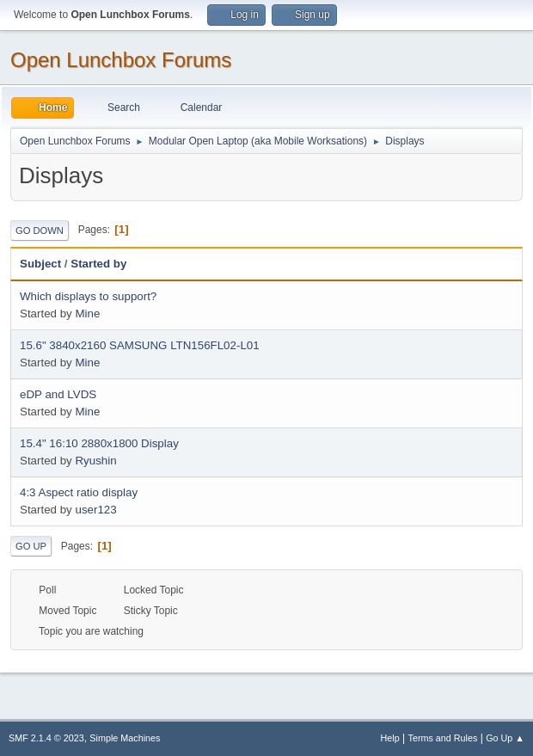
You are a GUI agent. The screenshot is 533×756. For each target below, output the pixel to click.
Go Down (40, 230)
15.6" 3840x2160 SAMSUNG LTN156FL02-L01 (140, 345)
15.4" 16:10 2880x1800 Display (99, 443)
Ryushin (95, 461)
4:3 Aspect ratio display (79, 492)
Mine (87, 313)
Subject (40, 264)
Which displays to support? (88, 296)
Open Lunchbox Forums (121, 60)
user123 (95, 510)
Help (390, 738)
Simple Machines (125, 738)
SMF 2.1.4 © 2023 (46, 738)
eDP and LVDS (58, 394)
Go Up (31, 546)
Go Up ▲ (505, 738)
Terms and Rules (443, 738)
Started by (106, 264)
